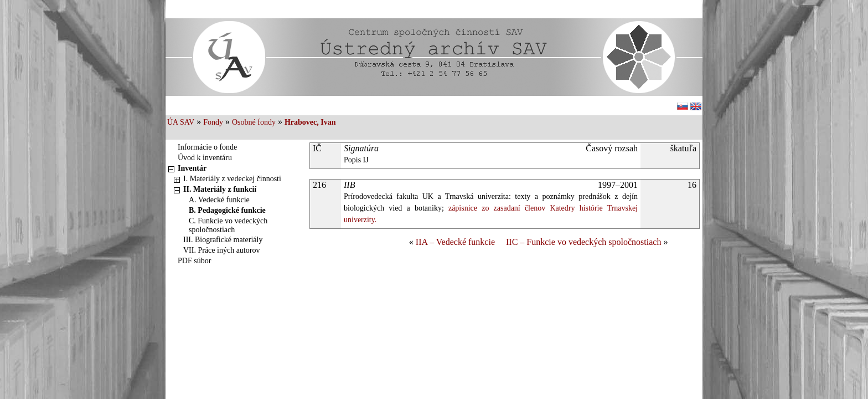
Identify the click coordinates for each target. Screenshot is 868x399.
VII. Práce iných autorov (221, 250)
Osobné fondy (254, 122)
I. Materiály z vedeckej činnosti (232, 179)
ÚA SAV (181, 122)
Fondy (213, 122)
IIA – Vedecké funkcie (455, 242)
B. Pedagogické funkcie (227, 210)
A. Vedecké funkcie (219, 200)
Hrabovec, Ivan (310, 122)
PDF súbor (194, 261)
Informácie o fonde (207, 147)
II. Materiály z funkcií (220, 189)
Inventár (192, 168)
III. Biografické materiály (223, 240)
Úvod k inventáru (205, 158)
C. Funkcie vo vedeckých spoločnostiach (228, 225)
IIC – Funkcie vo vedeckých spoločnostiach (583, 242)
